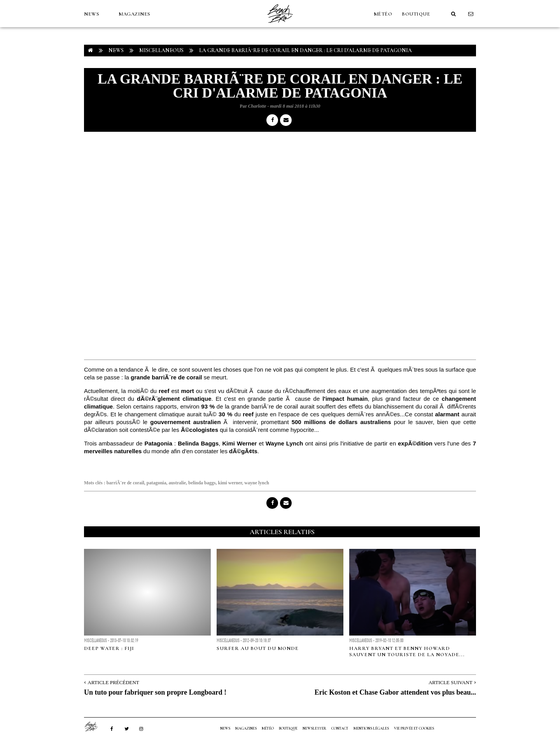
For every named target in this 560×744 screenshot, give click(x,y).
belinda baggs (202, 483)
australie (177, 483)
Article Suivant (451, 682)
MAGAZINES (135, 14)
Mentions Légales (371, 728)
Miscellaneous (161, 50)
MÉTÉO (383, 14)
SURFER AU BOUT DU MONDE (258, 648)
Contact (340, 728)
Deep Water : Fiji (109, 648)
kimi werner (230, 483)
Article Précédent (113, 682)
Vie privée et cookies (414, 728)
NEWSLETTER (314, 728)
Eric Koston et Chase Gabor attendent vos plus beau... (395, 692)
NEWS (92, 14)
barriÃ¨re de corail (125, 483)
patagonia (157, 483)
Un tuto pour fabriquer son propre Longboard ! (155, 692)
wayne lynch (257, 483)
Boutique (416, 14)
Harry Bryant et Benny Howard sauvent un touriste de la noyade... (407, 651)
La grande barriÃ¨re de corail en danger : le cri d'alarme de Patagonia (305, 50)
